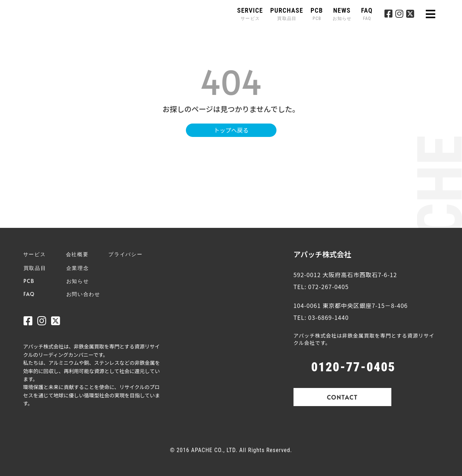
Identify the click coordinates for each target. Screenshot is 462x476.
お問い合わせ (83, 294)
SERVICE (250, 14)
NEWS (343, 14)
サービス (35, 254)
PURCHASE (287, 14)
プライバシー (125, 254)
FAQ (367, 14)
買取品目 (35, 268)
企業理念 (78, 268)
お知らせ (78, 281)
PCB (317, 14)
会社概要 (77, 254)
